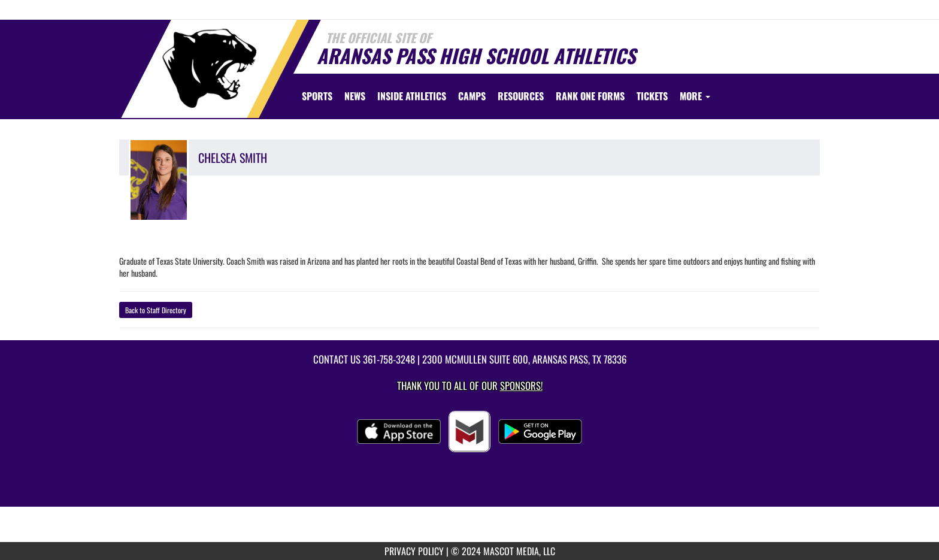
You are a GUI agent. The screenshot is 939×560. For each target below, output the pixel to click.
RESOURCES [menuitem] (521, 96)
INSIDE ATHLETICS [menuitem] (412, 96)
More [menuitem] (695, 96)
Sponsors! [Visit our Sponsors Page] (521, 385)
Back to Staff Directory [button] (156, 310)
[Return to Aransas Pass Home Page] (210, 68)
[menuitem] (355, 96)
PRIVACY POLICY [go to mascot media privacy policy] (414, 551)
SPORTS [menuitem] (317, 96)
